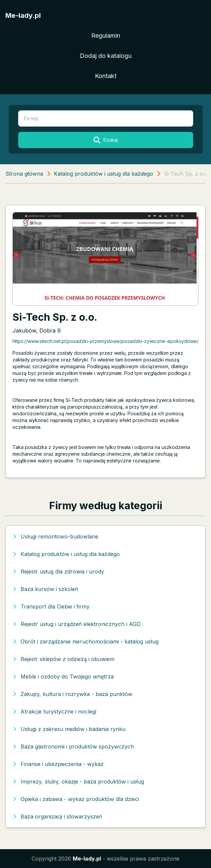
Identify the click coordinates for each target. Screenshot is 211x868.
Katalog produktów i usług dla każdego (103, 174)
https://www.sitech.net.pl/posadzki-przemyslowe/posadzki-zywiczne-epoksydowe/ (105, 341)
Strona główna (24, 174)
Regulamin (106, 36)
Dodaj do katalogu (106, 56)
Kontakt (106, 76)
